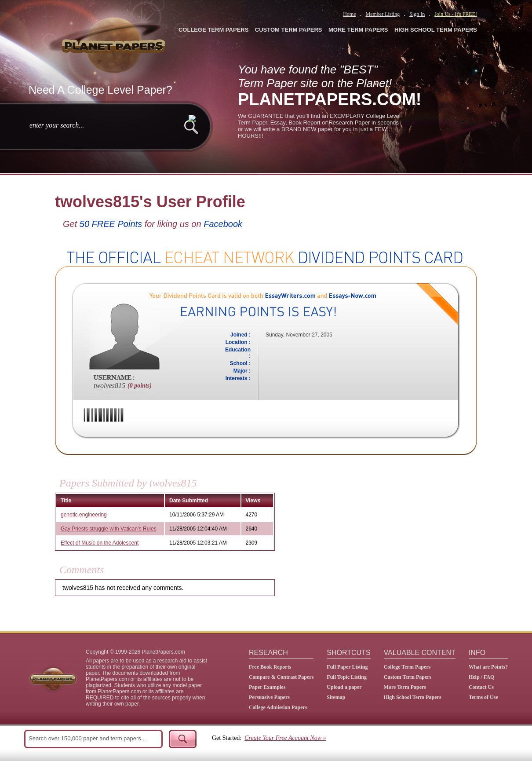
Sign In (417, 14)
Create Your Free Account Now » (285, 738)
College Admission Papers (278, 707)
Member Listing (383, 14)
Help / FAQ (481, 677)
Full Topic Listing (347, 677)
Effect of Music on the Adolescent (100, 543)
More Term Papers (405, 687)
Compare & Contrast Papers (281, 677)
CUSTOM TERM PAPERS (289, 30)
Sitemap (336, 697)
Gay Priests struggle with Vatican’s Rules (109, 529)
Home (349, 14)
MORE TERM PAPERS (358, 30)
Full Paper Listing (347, 667)
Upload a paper (344, 687)
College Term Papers (407, 667)
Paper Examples (267, 687)
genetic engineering (84, 515)
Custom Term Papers (408, 677)
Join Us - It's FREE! (456, 14)
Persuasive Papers (269, 697)
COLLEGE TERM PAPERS (213, 30)
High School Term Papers (413, 697)
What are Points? (488, 667)
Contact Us (481, 687)
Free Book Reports (270, 667)
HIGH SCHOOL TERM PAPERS (436, 30)
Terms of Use (483, 697)
